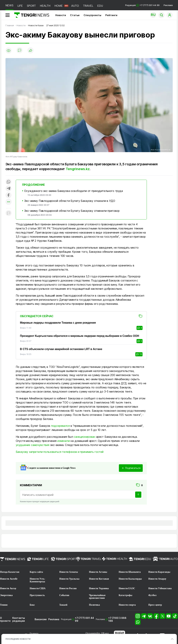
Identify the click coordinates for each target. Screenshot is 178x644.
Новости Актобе (9, 579)
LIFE (20, 6)
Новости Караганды (159, 572)
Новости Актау (8, 588)
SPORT (31, 6)
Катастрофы (125, 595)
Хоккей (63, 605)
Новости (61, 15)
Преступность (37, 595)
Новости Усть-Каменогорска (37, 580)
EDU (100, 6)
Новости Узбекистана (160, 588)
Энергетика (6, 595)
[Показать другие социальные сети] (9, 202)
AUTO (75, 6)
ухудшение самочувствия (33, 445)
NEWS (9, 5)
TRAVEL (88, 6)
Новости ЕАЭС (127, 588)
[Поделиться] (30, 51)
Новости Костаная (99, 579)
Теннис (4, 605)
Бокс (32, 605)
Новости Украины (99, 588)
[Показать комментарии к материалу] (9, 213)
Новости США (38, 588)
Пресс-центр (155, 605)
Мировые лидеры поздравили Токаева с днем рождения (58, 323)
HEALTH (45, 6)
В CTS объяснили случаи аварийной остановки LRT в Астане (61, 349)
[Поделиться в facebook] (9, 195)
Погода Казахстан (10, 572)
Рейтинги (111, 15)
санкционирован (84, 437)
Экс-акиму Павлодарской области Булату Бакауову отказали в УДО (70, 201)
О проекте (5, 619)
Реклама (168, 5)
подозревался (60, 426)
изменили (64, 441)
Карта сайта (36, 572)
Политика (94, 605)
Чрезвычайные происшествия (97, 597)
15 (139, 354)
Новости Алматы (69, 572)
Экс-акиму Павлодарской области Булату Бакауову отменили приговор (72, 211)
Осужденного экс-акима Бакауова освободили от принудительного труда (73, 191)
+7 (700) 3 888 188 (117, 619)
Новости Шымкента (130, 572)
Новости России (68, 588)
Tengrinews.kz (78, 169)
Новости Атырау (157, 579)
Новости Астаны (98, 572)
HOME (59, 6)
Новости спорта (127, 605)
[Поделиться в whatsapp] (9, 182)
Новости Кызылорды (130, 579)
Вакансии (41, 619)
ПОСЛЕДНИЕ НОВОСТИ (18, 639)
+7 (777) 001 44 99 (84, 619)
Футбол (152, 595)
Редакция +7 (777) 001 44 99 (142, 5)
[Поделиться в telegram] (9, 189)
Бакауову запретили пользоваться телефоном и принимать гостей (60, 452)
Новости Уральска (69, 579)
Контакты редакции (19, 619)
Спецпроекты (92, 15)
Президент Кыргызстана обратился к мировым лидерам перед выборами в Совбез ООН (80, 336)
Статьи (75, 15)
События (64, 595)
